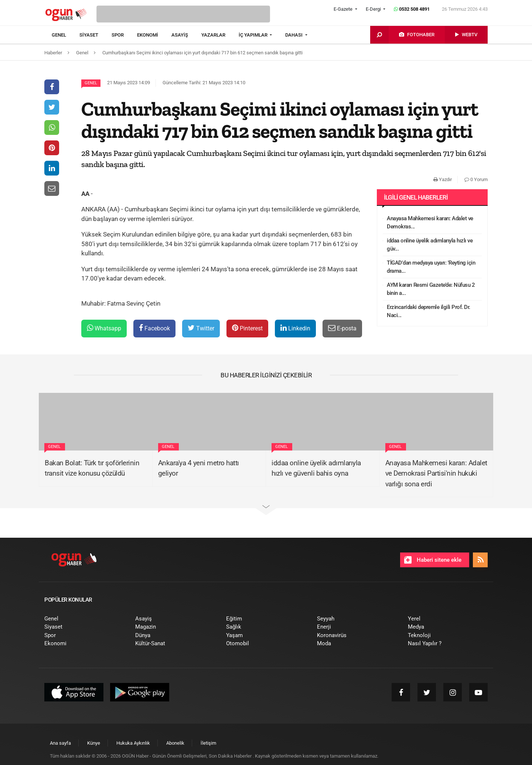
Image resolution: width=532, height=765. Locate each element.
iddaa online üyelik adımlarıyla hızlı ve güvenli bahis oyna (316, 468)
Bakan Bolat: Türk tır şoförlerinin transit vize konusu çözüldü (92, 468)
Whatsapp (104, 328)
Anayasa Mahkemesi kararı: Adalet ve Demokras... (430, 223)
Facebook (154, 328)
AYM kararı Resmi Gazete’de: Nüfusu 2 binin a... (431, 289)
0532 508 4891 (412, 9)
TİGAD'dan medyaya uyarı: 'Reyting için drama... (431, 267)
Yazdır (443, 179)
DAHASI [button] (294, 35)
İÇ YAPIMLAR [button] (254, 35)
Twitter (201, 328)
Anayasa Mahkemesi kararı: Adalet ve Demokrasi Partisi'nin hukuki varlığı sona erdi (436, 473)
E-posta (342, 328)
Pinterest (247, 328)
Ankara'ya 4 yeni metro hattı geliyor (199, 468)
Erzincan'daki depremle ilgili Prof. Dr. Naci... (429, 311)
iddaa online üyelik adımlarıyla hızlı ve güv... (430, 245)
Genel (91, 83)
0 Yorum (476, 179)
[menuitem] (66, 35)
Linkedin (295, 328)
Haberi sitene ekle (433, 560)
